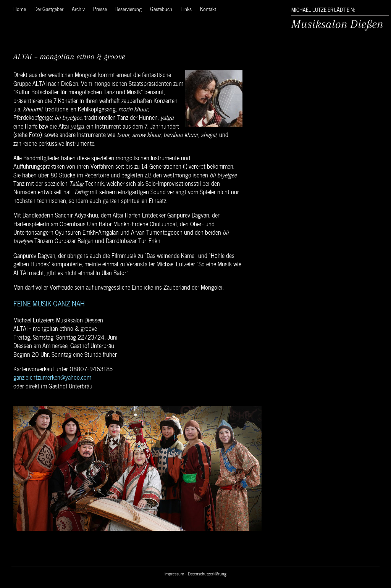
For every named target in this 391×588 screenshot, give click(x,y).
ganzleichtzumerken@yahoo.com (52, 377)
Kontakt (208, 9)
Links (186, 9)
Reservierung (128, 9)
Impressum (174, 573)
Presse (100, 9)
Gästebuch (161, 9)
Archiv (78, 9)
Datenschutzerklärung (207, 573)
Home (20, 9)
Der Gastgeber (49, 9)
